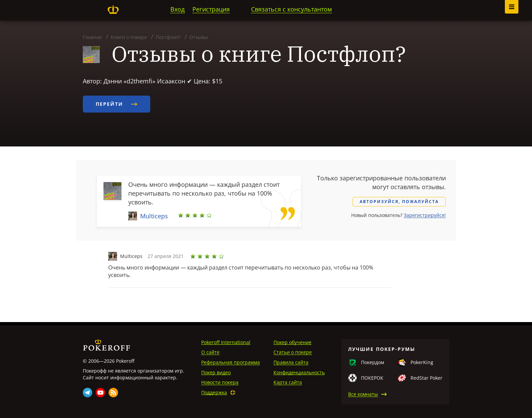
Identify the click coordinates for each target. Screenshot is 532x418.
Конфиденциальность (299, 372)
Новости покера (220, 382)
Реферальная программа (231, 362)
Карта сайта (288, 382)
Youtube (100, 393)
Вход (177, 9)
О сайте (210, 352)
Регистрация (211, 9)
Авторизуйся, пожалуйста (399, 202)
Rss (113, 393)
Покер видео (216, 372)
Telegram (88, 393)
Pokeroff (113, 9)
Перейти (117, 104)
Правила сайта (291, 362)
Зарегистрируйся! (425, 215)
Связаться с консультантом (291, 9)
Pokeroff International (226, 342)
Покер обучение (292, 342)
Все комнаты (363, 394)
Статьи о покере (293, 352)
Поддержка (214, 392)
